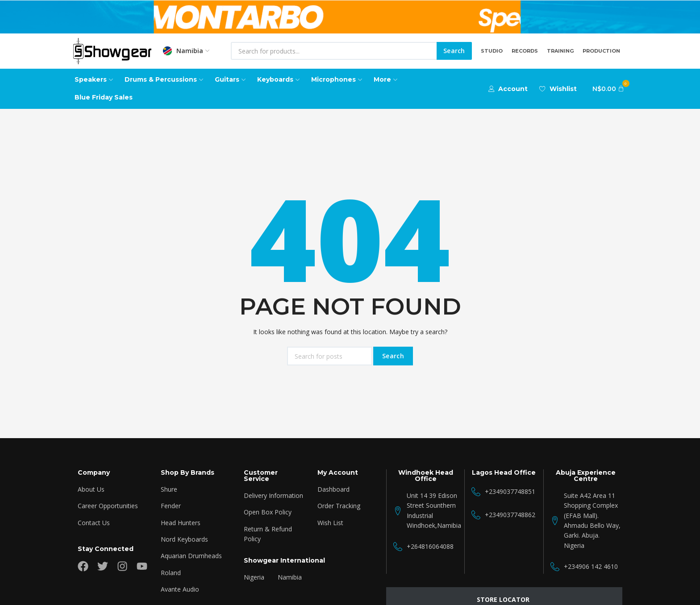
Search (454, 51)
